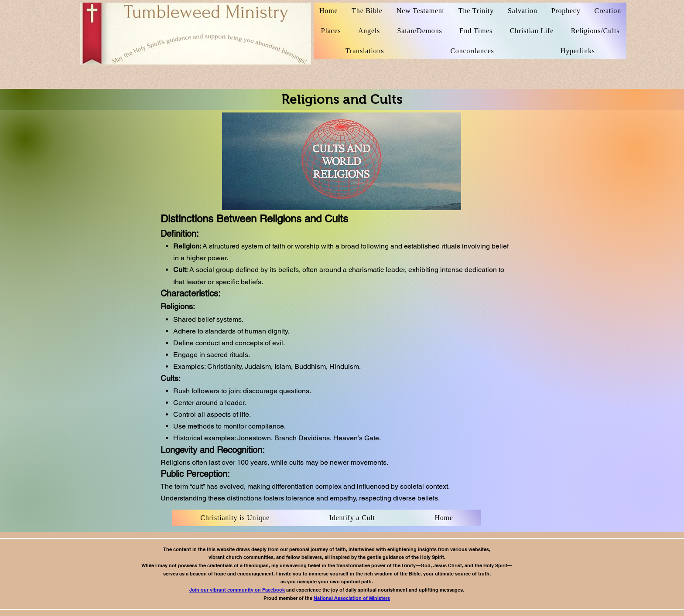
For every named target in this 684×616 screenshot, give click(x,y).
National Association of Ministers (352, 598)
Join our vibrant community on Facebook (237, 590)
